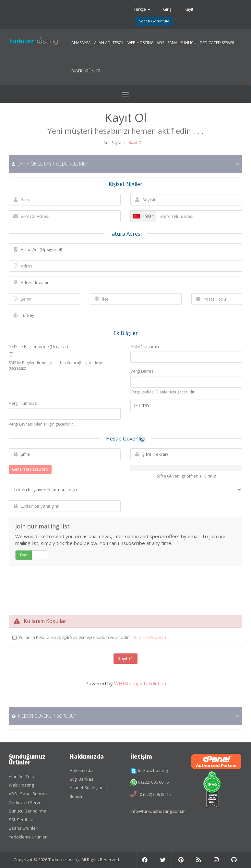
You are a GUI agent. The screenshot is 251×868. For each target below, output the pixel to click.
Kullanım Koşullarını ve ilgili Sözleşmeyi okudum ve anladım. (92, 637)
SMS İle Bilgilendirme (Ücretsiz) (38, 346)
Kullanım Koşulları (149, 637)
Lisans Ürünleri (24, 828)
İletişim (77, 796)
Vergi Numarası (23, 403)
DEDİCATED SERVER (217, 43)
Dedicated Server (26, 802)
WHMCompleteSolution (140, 683)
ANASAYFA (81, 43)
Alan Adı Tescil (23, 776)
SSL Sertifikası (23, 820)
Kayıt (189, 9)
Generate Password (30, 469)
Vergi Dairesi (142, 371)
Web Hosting (21, 785)
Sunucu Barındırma (28, 811)
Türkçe (142, 9)
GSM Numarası (145, 346)
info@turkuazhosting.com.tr (158, 811)
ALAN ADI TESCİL (109, 43)
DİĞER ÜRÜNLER (86, 71)
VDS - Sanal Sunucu (28, 794)
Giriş (167, 9)
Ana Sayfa (112, 143)
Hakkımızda (81, 770)
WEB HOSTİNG (141, 43)
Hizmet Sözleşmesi (88, 787)
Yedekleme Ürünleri (28, 837)
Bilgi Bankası (82, 779)
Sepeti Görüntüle (154, 21)
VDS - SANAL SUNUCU (177, 43)
